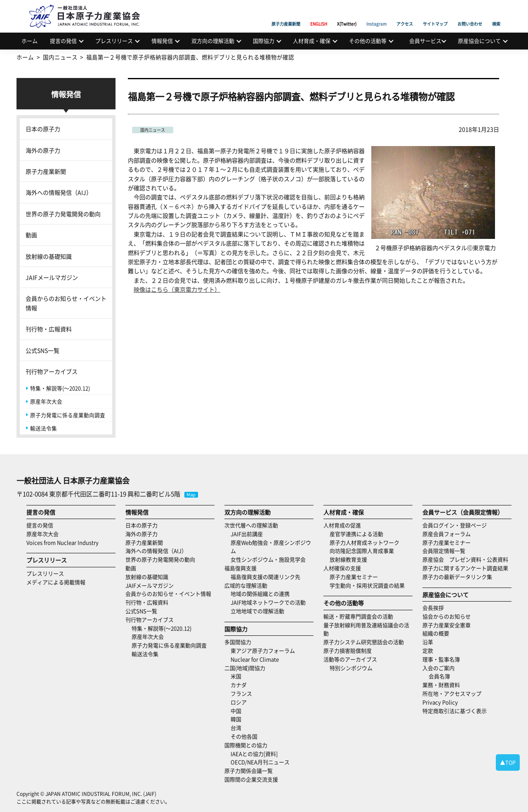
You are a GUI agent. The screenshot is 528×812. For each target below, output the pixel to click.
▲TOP (508, 762)
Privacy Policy (440, 702)
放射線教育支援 (348, 559)
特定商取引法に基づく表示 (455, 711)
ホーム (29, 41)
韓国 (236, 719)
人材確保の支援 (342, 568)
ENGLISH (319, 14)
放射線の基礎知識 (49, 256)
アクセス (405, 14)
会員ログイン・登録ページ (455, 525)
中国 (236, 711)
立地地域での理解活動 (257, 611)
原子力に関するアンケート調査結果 (465, 568)
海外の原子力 (43, 150)
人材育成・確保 (312, 41)
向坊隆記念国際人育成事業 (362, 551)
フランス (241, 693)
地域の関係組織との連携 (260, 594)
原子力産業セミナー (354, 577)
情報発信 (162, 41)
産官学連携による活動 (356, 534)
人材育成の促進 (342, 525)
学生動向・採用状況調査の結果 (370, 585)
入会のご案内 (438, 668)
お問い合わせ (470, 14)
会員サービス (425, 41)
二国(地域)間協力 (245, 668)
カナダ (239, 685)
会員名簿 (439, 676)
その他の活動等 (368, 41)
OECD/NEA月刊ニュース (260, 762)
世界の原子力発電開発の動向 (63, 214)
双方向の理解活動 (213, 41)
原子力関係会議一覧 (249, 771)
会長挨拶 (433, 608)
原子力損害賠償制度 (348, 650)
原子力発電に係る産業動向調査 (68, 415)
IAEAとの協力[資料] (254, 754)
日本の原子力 (43, 129)
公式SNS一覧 (42, 350)
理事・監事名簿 (441, 659)
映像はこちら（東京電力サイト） (177, 289)
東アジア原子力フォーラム (263, 650)
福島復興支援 (240, 568)
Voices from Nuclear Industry (62, 542)
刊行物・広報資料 (49, 329)
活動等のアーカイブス (350, 659)
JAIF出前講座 (247, 534)
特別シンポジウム (351, 668)
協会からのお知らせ (447, 616)
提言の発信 (63, 41)
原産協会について (479, 41)
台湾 (236, 728)
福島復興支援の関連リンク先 (265, 577)
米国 (236, 676)
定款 (428, 650)
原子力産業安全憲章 (447, 625)
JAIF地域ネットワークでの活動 (268, 602)
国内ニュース (153, 130)
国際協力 (264, 41)
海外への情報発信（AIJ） (59, 192)
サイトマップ (435, 14)
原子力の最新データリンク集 (457, 577)
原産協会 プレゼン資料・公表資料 (465, 559)
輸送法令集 (44, 428)
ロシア (239, 702)
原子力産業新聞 (286, 14)
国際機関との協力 (246, 745)
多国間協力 (238, 642)
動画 (31, 235)
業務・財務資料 (441, 685)
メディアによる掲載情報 (56, 582)
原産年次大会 (46, 401)
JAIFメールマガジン (52, 277)
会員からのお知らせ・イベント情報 (66, 303)
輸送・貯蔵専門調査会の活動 (358, 616)
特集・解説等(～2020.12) (60, 388)
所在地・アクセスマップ (452, 693)
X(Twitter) (347, 14)
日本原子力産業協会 (89, 7)
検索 (496, 14)
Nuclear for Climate (255, 659)
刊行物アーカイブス (52, 371)
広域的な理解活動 (246, 585)
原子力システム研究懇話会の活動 (364, 642)
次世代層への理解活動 (251, 525)
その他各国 (244, 736)
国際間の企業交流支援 (251, 779)
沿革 (428, 642)
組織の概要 (436, 633)
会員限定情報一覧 (444, 551)
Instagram (376, 14)
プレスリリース (114, 41)
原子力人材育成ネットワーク (364, 542)
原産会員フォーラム (447, 534)
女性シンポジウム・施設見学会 (268, 559)
